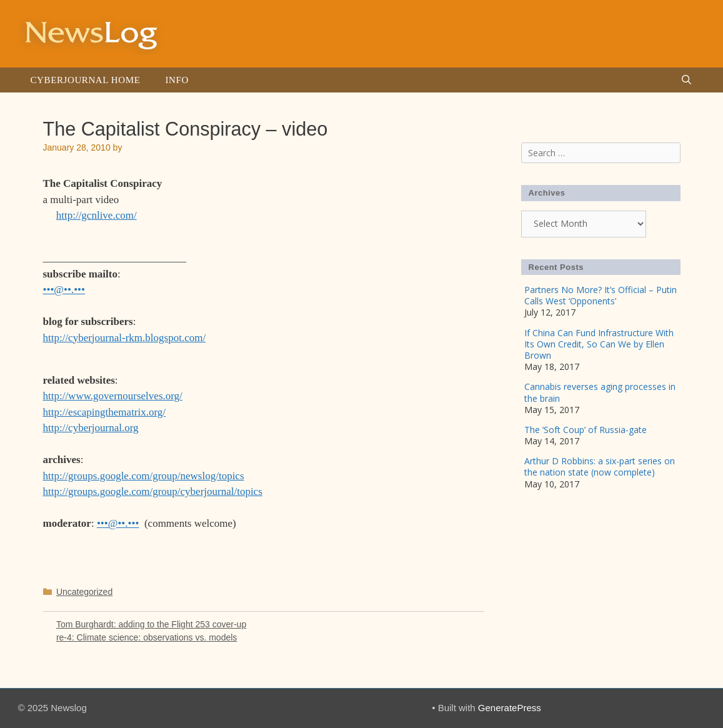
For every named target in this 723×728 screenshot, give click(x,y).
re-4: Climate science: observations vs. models (147, 637)
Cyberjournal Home (86, 80)
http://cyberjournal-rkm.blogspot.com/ (125, 338)
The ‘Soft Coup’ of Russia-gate (586, 430)
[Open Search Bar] (686, 80)
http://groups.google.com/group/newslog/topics (144, 476)
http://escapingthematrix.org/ (105, 412)
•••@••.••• (64, 290)
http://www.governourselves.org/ (113, 396)
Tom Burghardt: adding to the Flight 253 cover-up (151, 624)
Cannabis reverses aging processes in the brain (600, 392)
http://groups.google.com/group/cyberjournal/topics (153, 491)
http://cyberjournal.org (91, 428)
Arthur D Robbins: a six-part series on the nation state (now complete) (600, 466)
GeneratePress (510, 708)
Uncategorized (84, 592)
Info (177, 80)
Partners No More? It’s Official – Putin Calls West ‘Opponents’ (601, 295)
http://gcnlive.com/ (97, 215)
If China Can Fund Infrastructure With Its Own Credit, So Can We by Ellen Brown (599, 344)
